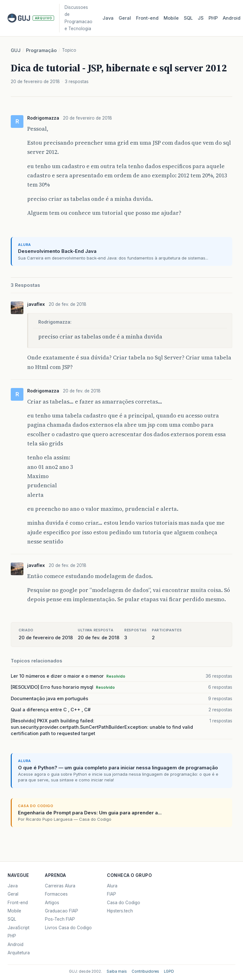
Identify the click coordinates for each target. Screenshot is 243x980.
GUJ (16, 50)
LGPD (169, 971)
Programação (41, 50)
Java (108, 18)
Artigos (52, 903)
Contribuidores (145, 971)
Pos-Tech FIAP (60, 919)
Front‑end (147, 18)
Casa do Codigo (124, 903)
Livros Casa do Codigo (68, 928)
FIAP (112, 894)
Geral (125, 18)
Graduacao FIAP (62, 911)
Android (232, 18)
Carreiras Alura (60, 886)
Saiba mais (117, 971)
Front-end (18, 903)
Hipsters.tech (120, 911)
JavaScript (19, 928)
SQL (188, 18)
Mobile (171, 18)
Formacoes (56, 894)
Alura (112, 886)
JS (201, 18)
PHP (213, 18)
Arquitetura (19, 953)
